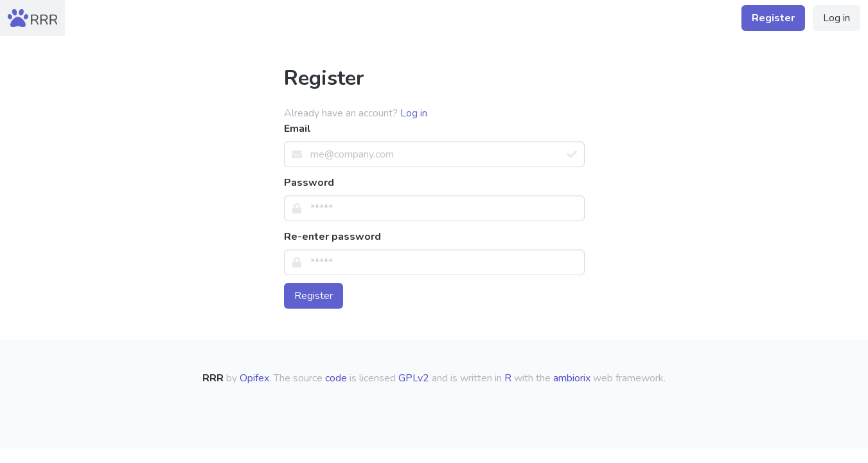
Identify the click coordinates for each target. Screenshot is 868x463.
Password (309, 183)
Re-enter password (332, 237)
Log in (837, 18)
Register (314, 296)
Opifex (254, 378)
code (336, 378)
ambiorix (572, 378)
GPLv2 (414, 378)
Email (297, 129)
